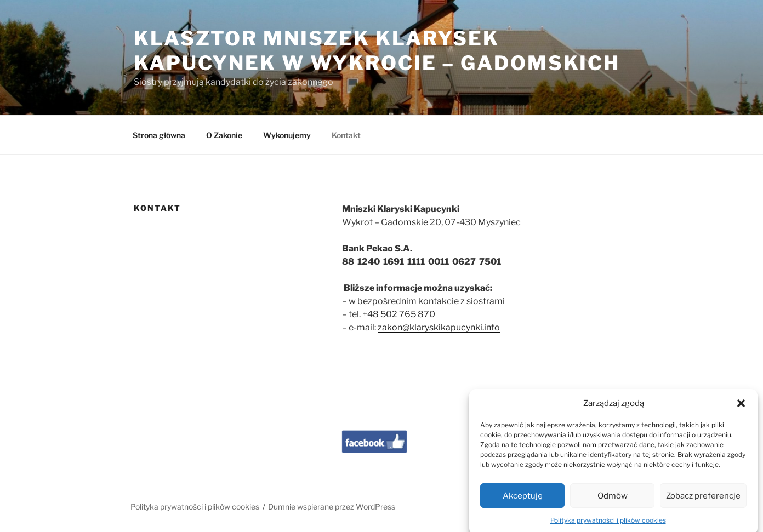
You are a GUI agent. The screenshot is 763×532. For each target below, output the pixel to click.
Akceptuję (523, 502)
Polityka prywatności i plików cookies (608, 527)
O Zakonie (224, 135)
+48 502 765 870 (399, 314)
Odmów (613, 502)
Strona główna (159, 135)
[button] (741, 409)
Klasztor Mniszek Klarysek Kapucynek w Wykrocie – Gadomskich (377, 51)
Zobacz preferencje (703, 502)
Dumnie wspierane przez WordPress (332, 507)
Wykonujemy (287, 135)
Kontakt (346, 135)
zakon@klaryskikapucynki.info (439, 327)
